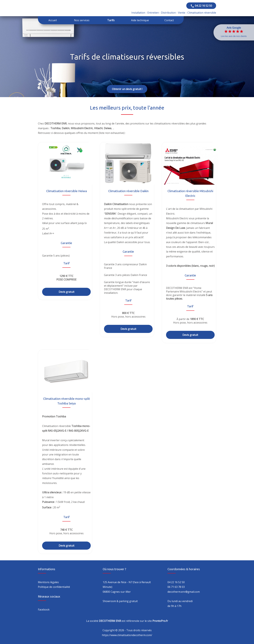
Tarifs (111, 20)
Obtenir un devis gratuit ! (127, 89)
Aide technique (140, 20)
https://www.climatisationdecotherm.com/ (127, 635)
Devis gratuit (66, 292)
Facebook (44, 610)
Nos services (82, 20)
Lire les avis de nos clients (234, 36)
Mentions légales (48, 582)
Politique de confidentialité (54, 587)
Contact (169, 20)
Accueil (53, 20)
